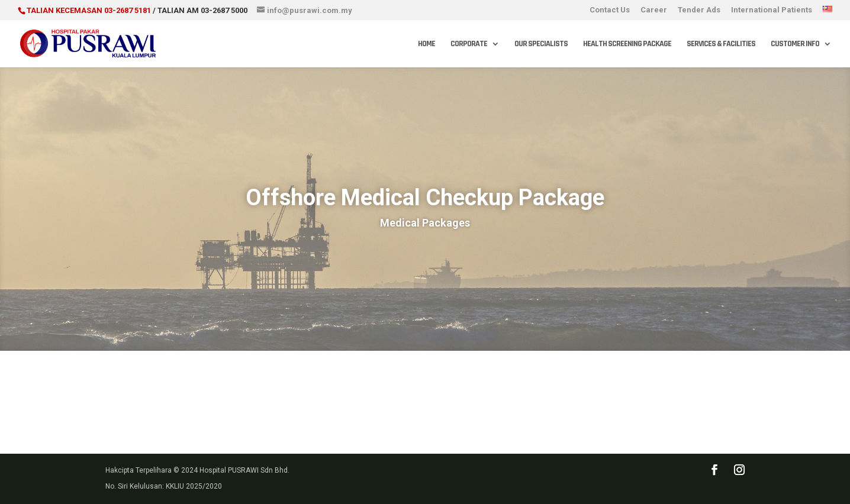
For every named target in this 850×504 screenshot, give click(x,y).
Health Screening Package (627, 44)
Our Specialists (541, 44)
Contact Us (610, 10)
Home (426, 44)
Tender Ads (699, 10)
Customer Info (795, 44)
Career (654, 10)
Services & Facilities (721, 44)
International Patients (772, 10)
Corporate (469, 44)
